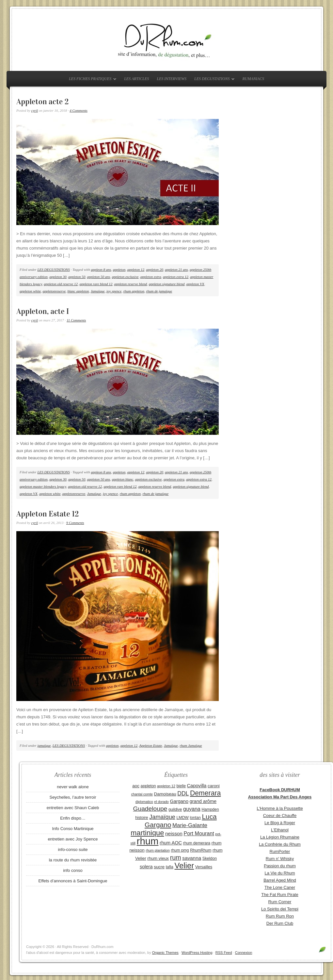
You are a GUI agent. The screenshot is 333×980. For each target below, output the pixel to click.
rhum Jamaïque (191, 745)
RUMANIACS (253, 79)
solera (146, 867)
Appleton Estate (151, 745)
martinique (147, 833)
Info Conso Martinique (73, 829)
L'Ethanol (280, 830)
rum (176, 857)
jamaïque (44, 745)
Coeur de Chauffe (280, 816)
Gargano (179, 801)
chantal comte (142, 794)
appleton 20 (154, 269)
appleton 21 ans (176, 269)
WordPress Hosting (197, 953)
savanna (192, 858)
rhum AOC (171, 843)
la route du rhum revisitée (73, 860)
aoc (136, 786)
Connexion (244, 953)
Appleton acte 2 (42, 102)
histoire (142, 818)
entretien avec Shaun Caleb (73, 808)
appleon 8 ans (101, 269)
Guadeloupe (150, 809)
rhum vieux (158, 858)
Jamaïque (98, 291)
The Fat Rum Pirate (280, 895)
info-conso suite (73, 849)
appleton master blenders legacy (43, 486)
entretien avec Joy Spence (73, 839)
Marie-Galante (190, 825)
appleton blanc (123, 479)
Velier (184, 866)
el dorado (161, 802)
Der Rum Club (280, 923)
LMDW (182, 818)
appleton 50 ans (99, 277)
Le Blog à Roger (280, 823)
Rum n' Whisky (280, 859)
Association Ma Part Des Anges (280, 797)
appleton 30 (58, 277)
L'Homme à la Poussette (280, 808)
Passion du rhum (280, 866)
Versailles (204, 867)
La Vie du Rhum (280, 873)
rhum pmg (180, 850)
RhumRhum (201, 850)
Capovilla (197, 786)
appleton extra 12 (176, 277)
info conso (73, 870)
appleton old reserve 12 (61, 284)
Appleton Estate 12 (48, 514)
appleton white (30, 291)
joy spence (114, 291)
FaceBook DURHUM (280, 790)
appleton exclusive (125, 277)
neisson (174, 833)
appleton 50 (77, 277)
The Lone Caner (280, 887)
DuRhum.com (166, 40)
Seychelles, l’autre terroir (73, 797)
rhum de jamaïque (159, 291)
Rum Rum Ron (280, 916)
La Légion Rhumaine (280, 837)
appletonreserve (54, 291)
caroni (214, 786)
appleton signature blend (167, 284)
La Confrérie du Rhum (280, 844)
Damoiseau (165, 794)
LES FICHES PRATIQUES (91, 80)
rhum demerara (197, 843)
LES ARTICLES (136, 79)
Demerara (205, 793)
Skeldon (210, 858)
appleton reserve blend (131, 284)
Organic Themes (165, 953)
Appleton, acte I (43, 311)
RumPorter (280, 851)
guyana (192, 809)
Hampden (210, 809)
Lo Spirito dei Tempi (280, 909)
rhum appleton (134, 291)
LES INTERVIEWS (172, 79)
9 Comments (75, 523)
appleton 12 (136, 269)
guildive (175, 809)
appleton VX (195, 284)
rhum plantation (158, 850)
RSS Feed (224, 953)
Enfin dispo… (73, 818)
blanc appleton (78, 291)
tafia (170, 867)
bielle (181, 786)
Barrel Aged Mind (280, 880)
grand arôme (203, 801)
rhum (148, 841)
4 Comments (79, 110)
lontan (195, 818)
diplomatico (144, 802)
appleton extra (151, 277)
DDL (183, 793)
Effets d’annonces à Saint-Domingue (73, 881)
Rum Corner (280, 902)
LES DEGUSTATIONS (213, 80)
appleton (119, 269)
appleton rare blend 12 (96, 284)
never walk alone (73, 787)
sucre (159, 867)
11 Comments (76, 320)
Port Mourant (199, 833)
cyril (35, 110)
